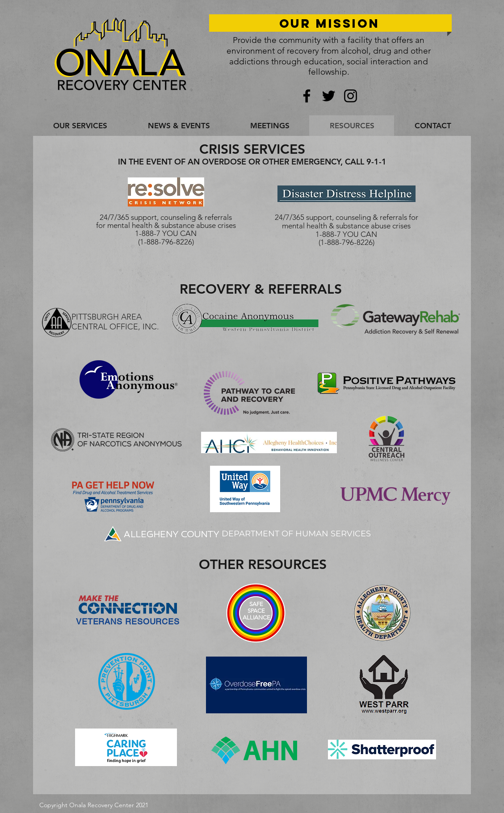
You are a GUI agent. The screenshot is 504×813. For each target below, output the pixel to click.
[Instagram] (351, 96)
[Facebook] (307, 96)
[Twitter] (329, 96)
